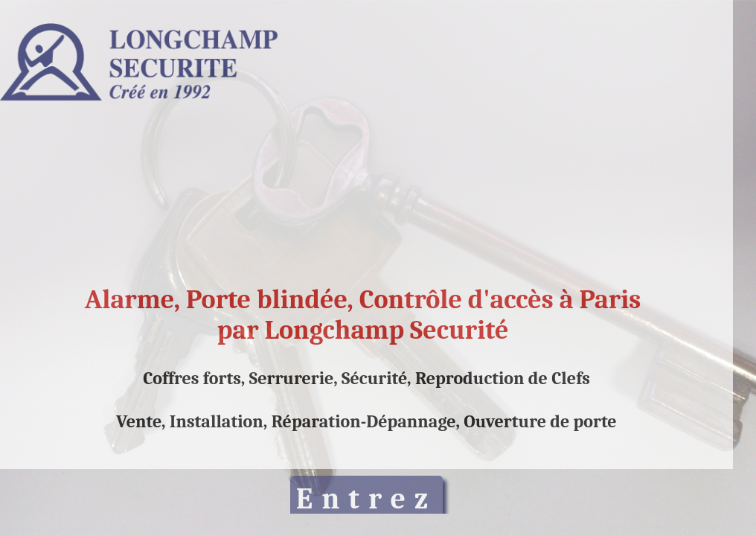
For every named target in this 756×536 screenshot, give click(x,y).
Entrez (366, 499)
